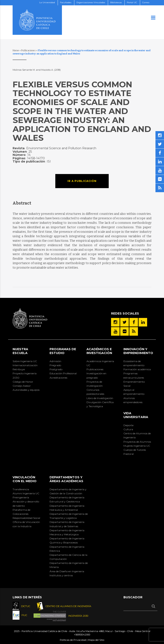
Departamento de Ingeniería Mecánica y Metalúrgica (67, 532)
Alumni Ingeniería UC (26, 493)
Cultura (128, 429)
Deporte (128, 425)
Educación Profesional (63, 373)
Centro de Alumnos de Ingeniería (137, 435)
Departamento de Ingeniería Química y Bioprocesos (67, 540)
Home (16, 50)
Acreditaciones (58, 378)
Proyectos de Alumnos (137, 442)
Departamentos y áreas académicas (66, 479)
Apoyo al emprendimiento (134, 392)
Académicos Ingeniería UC (100, 363)
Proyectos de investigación (95, 384)
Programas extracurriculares (134, 375)
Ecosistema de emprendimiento (134, 363)
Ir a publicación (82, 181)
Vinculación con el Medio (25, 479)
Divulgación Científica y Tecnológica (100, 404)
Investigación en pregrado (96, 375)
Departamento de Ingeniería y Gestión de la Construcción (68, 491)
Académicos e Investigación (99, 351)
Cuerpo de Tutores (135, 450)
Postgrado (56, 369)
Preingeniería (21, 497)
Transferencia (21, 489)
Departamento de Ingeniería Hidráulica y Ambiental (67, 508)
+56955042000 (82, 635)
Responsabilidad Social (26, 518)
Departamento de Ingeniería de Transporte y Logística (69, 516)
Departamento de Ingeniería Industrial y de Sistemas (67, 524)
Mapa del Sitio (96, 640)
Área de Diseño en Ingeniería (67, 571)
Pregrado (55, 365)
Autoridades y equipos (26, 390)
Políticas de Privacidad (73, 640)
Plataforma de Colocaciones (21, 512)
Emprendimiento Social (134, 384)
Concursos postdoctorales (95, 392)
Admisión (55, 361)
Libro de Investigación (100, 398)
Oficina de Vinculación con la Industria (26, 524)
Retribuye (19, 369)
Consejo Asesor (22, 386)
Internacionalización (25, 365)
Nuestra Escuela (20, 351)
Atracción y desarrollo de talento (26, 503)
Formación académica (137, 369)
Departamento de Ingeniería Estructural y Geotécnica (67, 499)
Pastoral (129, 454)
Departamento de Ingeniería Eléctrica (67, 549)
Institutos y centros (61, 575)
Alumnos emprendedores (133, 400)
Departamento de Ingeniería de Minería (69, 565)
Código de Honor (23, 382)
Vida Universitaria (136, 415)
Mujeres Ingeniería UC (137, 446)
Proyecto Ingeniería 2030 (25, 375)
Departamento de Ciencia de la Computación (68, 557)
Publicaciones (28, 50)
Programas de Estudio (63, 351)
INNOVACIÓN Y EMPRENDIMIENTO (138, 351)
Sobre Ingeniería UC (25, 361)
